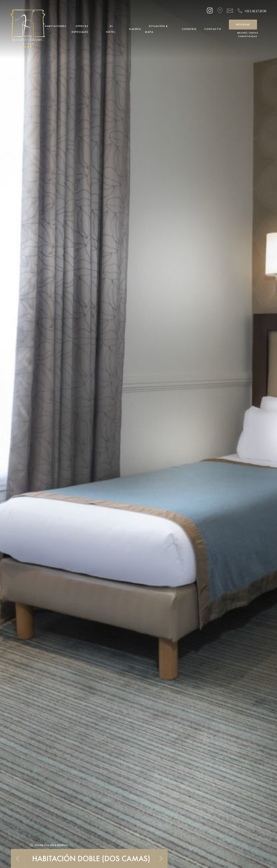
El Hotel (111, 29)
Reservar (243, 24)
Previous (18, 858)
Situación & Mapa (156, 29)
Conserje (189, 29)
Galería (135, 29)
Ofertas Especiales (80, 29)
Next (161, 858)
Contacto (213, 29)
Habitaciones (56, 26)
